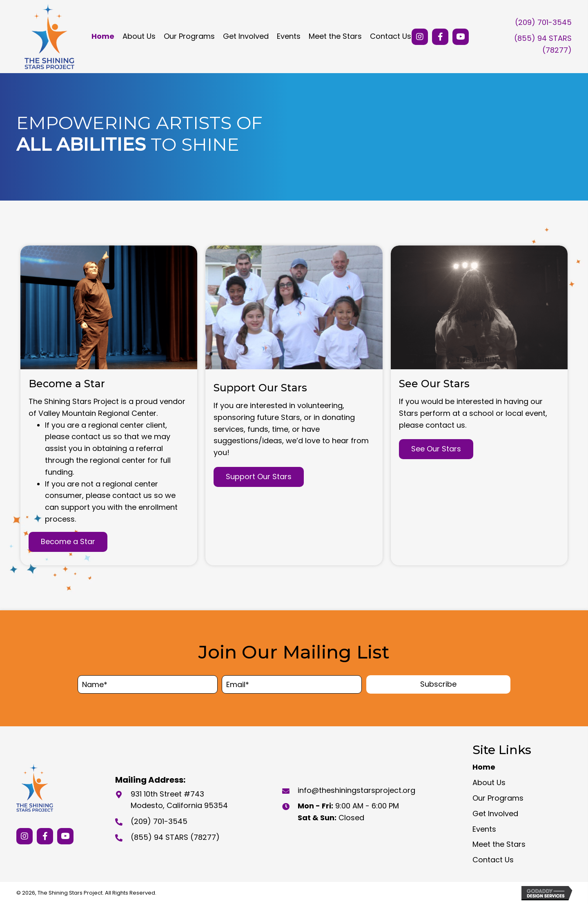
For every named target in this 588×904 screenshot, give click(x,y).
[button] (420, 37)
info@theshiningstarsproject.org (356, 790)
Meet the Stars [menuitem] (499, 844)
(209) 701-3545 (543, 22)
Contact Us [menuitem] (493, 860)
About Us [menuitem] (489, 782)
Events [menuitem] (484, 829)
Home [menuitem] (484, 767)
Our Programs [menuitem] (498, 798)
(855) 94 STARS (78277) (175, 837)
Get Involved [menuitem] (495, 814)
